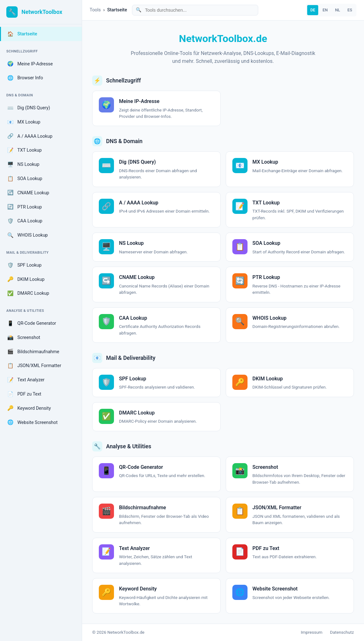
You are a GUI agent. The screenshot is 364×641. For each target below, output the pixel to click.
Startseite (22, 34)
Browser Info (25, 78)
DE (313, 10)
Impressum (312, 632)
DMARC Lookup (28, 293)
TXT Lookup (24, 150)
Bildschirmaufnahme (33, 352)
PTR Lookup (25, 207)
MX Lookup (24, 122)
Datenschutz (342, 632)
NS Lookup (23, 165)
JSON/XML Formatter (34, 366)
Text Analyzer (26, 380)
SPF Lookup (24, 265)
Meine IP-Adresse (30, 64)
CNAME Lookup (28, 193)
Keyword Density (29, 408)
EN (325, 10)
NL (337, 10)
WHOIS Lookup (27, 235)
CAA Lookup (25, 221)
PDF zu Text (24, 394)
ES (350, 10)
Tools (95, 10)
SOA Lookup (25, 179)
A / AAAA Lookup (30, 136)
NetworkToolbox (42, 12)
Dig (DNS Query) (29, 108)
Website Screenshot (32, 422)
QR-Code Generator (32, 324)
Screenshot (24, 338)
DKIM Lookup (26, 279)
